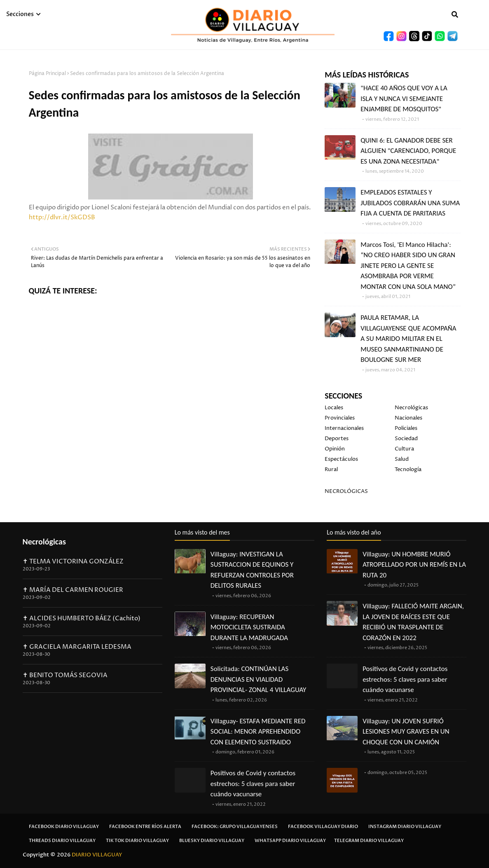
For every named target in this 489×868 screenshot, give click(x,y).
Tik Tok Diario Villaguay (137, 841)
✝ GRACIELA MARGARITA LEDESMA (77, 647)
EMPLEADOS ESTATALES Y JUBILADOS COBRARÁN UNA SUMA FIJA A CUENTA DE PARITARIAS (410, 203)
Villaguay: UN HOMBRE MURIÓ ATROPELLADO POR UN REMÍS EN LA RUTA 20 (414, 565)
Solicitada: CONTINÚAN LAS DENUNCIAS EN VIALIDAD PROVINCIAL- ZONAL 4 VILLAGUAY (259, 679)
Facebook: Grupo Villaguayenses (235, 827)
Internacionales (344, 428)
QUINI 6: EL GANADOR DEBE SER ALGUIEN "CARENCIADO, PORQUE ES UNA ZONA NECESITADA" (408, 151)
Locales (334, 408)
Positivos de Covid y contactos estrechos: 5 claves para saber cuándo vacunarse (253, 784)
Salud (402, 459)
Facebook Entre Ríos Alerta (145, 827)
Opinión (335, 449)
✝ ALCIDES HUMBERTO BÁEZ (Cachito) (82, 618)
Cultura (404, 449)
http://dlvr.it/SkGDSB (62, 217)
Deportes (337, 439)
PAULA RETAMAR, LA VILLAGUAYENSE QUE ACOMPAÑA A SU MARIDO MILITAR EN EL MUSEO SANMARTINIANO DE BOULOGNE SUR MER (408, 339)
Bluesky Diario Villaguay (212, 841)
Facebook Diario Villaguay (64, 827)
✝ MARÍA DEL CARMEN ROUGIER (73, 590)
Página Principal (47, 74)
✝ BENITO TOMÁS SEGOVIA (65, 675)
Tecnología (408, 469)
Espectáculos (341, 459)
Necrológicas (411, 408)
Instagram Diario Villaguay (405, 827)
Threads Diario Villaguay (62, 841)
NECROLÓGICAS (346, 491)
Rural (331, 469)
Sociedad (406, 439)
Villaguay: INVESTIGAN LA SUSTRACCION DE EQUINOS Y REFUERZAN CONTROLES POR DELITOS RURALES (252, 570)
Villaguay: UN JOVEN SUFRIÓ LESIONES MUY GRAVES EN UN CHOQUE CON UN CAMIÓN (406, 732)
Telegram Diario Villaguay (369, 841)
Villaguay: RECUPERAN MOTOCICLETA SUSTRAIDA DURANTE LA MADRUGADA (249, 627)
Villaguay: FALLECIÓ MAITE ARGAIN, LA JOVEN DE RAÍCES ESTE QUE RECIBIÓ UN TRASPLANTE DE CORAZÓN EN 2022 (413, 622)
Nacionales (408, 418)
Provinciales (340, 418)
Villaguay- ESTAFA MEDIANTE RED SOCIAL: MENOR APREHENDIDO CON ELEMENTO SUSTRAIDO (258, 732)
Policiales (406, 428)
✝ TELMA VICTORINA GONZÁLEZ (73, 562)
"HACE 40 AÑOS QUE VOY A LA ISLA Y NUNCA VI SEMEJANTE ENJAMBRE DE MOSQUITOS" (404, 99)
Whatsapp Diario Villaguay (290, 841)
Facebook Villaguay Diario (323, 827)
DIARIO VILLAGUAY (97, 855)
